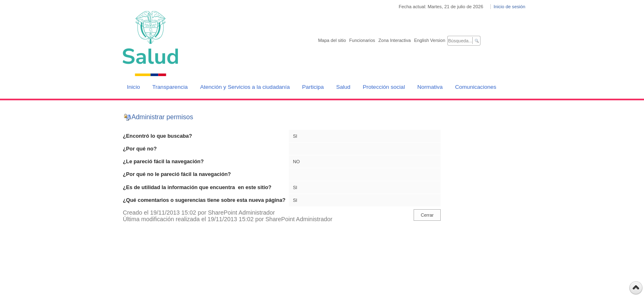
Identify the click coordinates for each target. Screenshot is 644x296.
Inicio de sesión (509, 7)
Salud (343, 87)
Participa (313, 87)
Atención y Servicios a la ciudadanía (245, 87)
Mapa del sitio (332, 40)
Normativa (430, 87)
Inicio (133, 87)
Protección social (384, 87)
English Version (430, 40)
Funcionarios (362, 40)
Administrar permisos (162, 117)
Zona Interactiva (394, 40)
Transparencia (170, 87)
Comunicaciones (476, 87)
